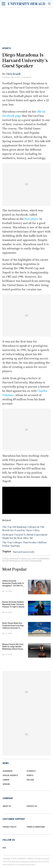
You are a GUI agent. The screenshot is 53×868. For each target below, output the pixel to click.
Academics (8, 771)
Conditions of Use (13, 865)
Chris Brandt (13, 74)
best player (32, 219)
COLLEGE (30, 780)
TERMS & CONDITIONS (36, 827)
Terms (46, 862)
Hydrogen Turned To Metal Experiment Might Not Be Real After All (25, 536)
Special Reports (10, 775)
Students (31, 771)
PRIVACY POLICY (10, 827)
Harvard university (24, 552)
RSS (4, 848)
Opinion (6, 784)
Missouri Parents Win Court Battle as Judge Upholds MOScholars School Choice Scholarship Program (13, 647)
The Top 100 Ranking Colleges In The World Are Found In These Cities (23, 528)
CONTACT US (32, 806)
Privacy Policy (30, 865)
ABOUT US (7, 806)
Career (6, 780)
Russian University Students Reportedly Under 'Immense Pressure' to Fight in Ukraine (13, 604)
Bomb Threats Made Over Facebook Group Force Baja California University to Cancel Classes (13, 625)
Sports (7, 48)
